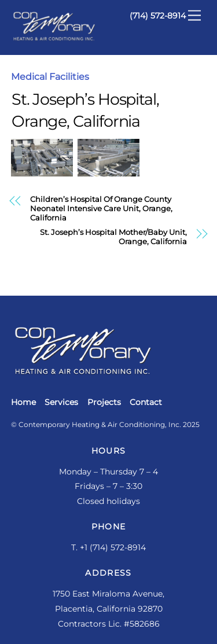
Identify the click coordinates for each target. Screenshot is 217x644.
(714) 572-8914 (158, 16)
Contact (146, 402)
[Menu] (194, 16)
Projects (104, 402)
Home (23, 402)
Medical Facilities (50, 77)
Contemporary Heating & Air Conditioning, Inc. (100, 424)
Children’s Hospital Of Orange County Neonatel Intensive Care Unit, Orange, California (101, 208)
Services (61, 402)
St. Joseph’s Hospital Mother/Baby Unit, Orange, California (113, 237)
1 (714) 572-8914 (115, 547)
